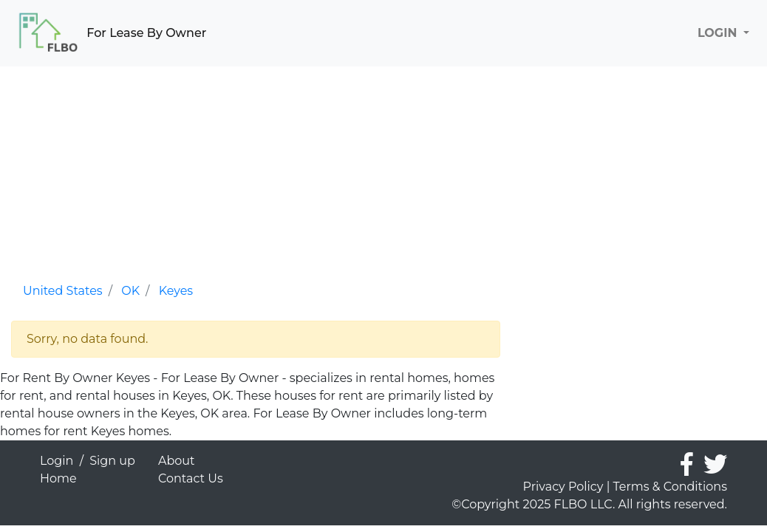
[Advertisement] (256, 170)
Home (58, 478)
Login (57, 461)
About (177, 461)
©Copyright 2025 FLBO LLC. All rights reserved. (589, 504)
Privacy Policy (563, 487)
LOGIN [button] (719, 33)
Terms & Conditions (670, 487)
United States (63, 291)
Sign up (112, 461)
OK (130, 291)
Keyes (176, 291)
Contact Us (191, 478)
